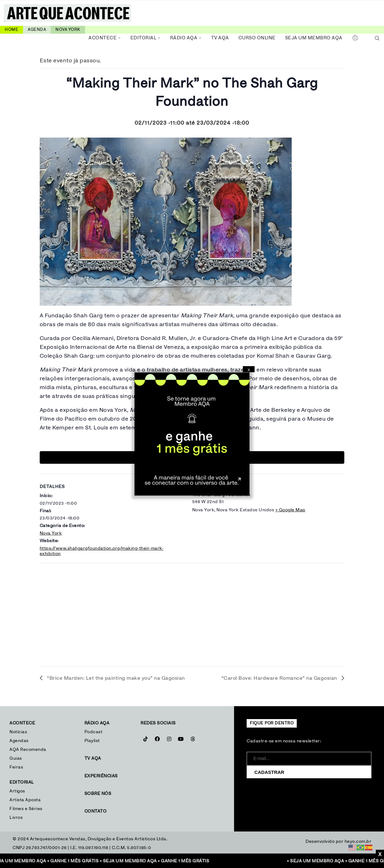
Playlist (92, 741)
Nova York (51, 533)
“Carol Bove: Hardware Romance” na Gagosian (280, 678)
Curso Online (257, 38)
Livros (16, 818)
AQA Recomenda (28, 750)
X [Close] (249, 370)
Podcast (94, 732)
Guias (16, 758)
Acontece (103, 38)
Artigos (17, 791)
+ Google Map (290, 510)
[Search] (377, 38)
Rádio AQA (184, 38)
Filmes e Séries (26, 809)
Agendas (19, 741)
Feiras (16, 767)
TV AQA (220, 38)
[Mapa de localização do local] (192, 613)
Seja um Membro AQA (314, 38)
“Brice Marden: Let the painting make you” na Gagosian (115, 678)
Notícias (19, 732)
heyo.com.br (358, 842)
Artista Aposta (25, 800)
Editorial (143, 38)
